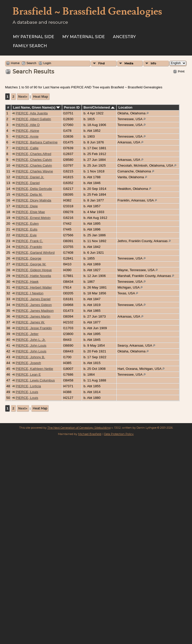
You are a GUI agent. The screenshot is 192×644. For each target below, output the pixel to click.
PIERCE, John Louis (31, 345)
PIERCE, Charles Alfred (34, 154)
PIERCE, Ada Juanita (32, 113)
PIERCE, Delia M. (29, 195)
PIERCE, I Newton (30, 293)
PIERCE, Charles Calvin (34, 160)
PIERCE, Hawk (27, 282)
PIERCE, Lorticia (28, 386)
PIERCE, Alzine (28, 131)
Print (181, 71)
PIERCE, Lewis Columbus (35, 380)
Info (153, 63)
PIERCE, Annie (27, 136)
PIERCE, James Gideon (34, 305)
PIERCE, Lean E (28, 375)
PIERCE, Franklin (29, 247)
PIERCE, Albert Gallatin (34, 119)
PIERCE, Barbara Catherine (37, 142)
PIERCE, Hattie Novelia (34, 276)
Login (47, 63)
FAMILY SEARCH (30, 46)
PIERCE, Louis (27, 392)
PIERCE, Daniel (28, 183)
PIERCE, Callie (27, 148)
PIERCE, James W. (30, 322)
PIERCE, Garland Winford (35, 253)
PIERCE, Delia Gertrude (34, 189)
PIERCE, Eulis (27, 229)
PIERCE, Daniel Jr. (30, 177)
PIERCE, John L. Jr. (31, 340)
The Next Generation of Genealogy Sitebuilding (79, 428)
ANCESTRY (124, 37)
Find (101, 63)
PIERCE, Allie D (28, 125)
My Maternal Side (84, 37)
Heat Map (40, 97)
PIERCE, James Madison (35, 311)
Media (129, 63)
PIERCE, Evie (26, 235)
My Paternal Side (34, 37)
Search (31, 63)
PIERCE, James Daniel (33, 299)
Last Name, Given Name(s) (37, 107)
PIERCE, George (29, 258)
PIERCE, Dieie (27, 206)
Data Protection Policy (119, 434)
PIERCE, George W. (31, 264)
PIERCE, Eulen (27, 224)
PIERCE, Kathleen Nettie (35, 369)
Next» (23, 97)
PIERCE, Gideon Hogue (34, 270)
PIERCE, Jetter (27, 334)
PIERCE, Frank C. (29, 241)
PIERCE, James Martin (33, 316)
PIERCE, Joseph (28, 363)
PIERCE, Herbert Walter (34, 287)
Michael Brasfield (90, 434)
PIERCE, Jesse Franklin (34, 328)
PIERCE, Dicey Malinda (34, 200)
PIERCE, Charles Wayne (35, 171)
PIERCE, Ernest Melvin (33, 218)
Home (15, 63)
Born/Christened (99, 107)
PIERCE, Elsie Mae (30, 212)
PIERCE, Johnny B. (30, 357)
